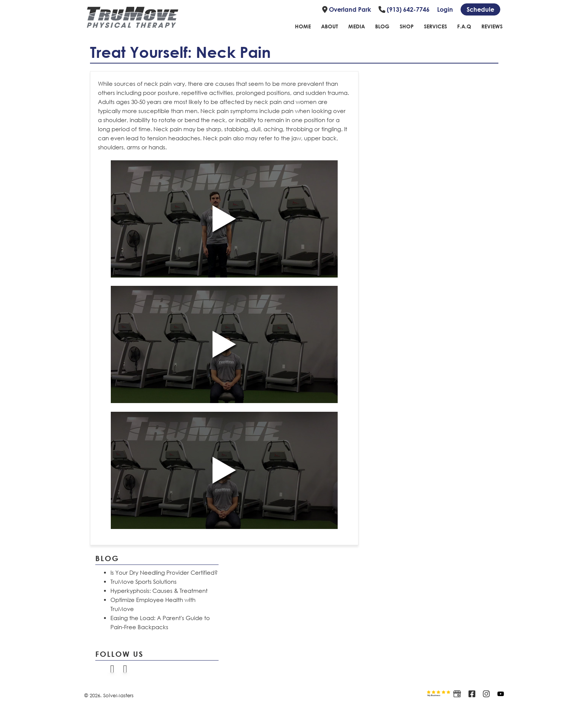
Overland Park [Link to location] (347, 9)
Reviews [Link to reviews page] (492, 26)
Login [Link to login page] (445, 9)
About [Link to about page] (330, 26)
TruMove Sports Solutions (144, 582)
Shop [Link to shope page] (407, 26)
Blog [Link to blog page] (382, 26)
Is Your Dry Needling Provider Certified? (164, 572)
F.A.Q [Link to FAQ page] (464, 26)
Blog (107, 558)
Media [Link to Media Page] (357, 26)
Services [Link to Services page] (435, 26)
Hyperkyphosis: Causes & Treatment (159, 591)
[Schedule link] (480, 9)
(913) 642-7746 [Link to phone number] (404, 9)
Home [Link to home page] (303, 26)
